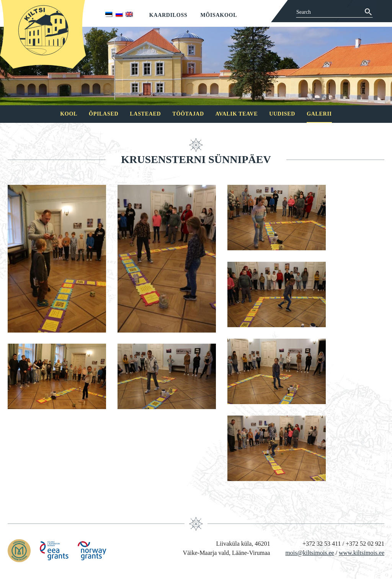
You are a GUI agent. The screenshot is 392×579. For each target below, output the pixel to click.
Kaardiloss (168, 15)
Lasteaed (145, 114)
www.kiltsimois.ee (362, 553)
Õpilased (104, 114)
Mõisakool (219, 15)
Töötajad (188, 114)
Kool (69, 114)
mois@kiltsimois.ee (310, 553)
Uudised (282, 114)
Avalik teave (237, 114)
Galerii (319, 114)
